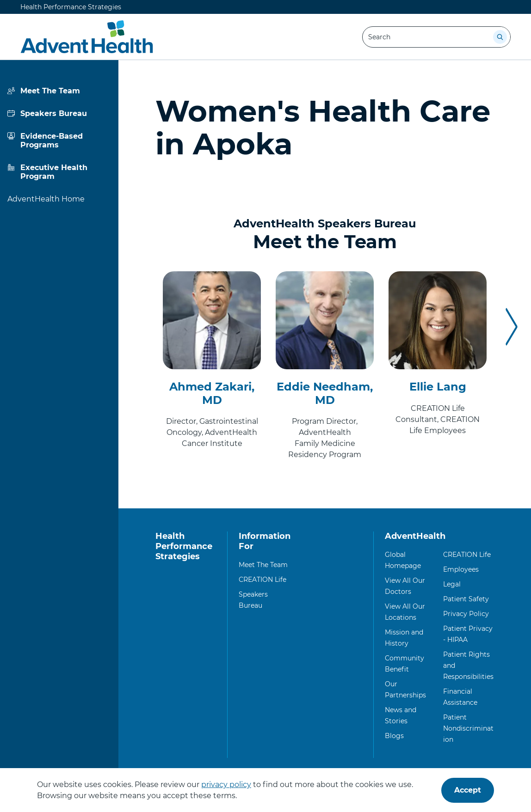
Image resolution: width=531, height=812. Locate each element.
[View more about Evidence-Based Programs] (59, 140)
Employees (461, 569)
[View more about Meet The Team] (59, 91)
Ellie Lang (438, 387)
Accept (468, 790)
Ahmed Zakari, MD (212, 393)
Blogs (394, 736)
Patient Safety (466, 599)
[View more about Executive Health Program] (59, 172)
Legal (452, 584)
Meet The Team (263, 565)
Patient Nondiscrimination (468, 728)
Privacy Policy (466, 614)
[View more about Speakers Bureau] (59, 113)
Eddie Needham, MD (325, 393)
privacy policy (226, 785)
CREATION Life (262, 580)
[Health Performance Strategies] (87, 37)
